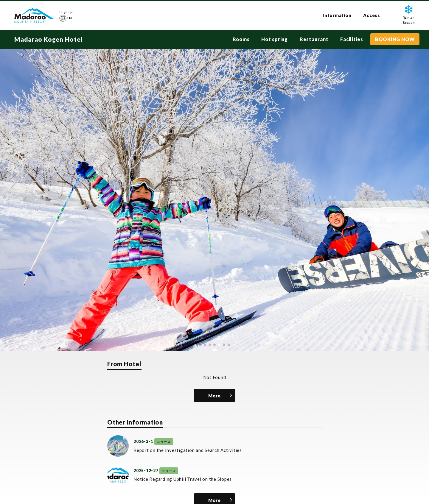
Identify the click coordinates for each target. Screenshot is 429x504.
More (214, 396)
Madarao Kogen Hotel (48, 39)
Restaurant (314, 39)
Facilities (352, 39)
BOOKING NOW (395, 39)
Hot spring (275, 39)
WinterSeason (409, 15)
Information (337, 15)
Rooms (241, 39)
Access (372, 15)
